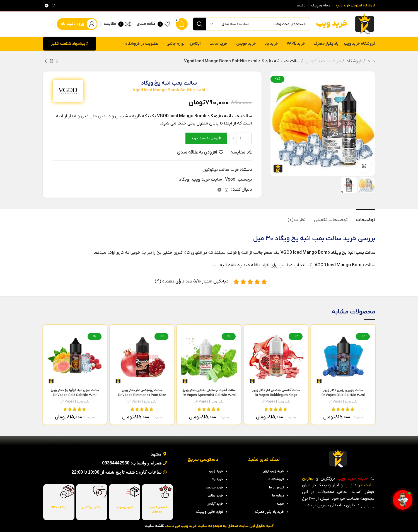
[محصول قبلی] (57, 61)
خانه (371, 61)
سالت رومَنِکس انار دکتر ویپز (142, 395)
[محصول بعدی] (46, 61)
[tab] (366, 217)
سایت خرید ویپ (207, 179)
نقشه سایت (154, 526)
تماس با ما (276, 488)
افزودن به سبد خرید (206, 138)
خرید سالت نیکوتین (322, 61)
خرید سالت (341, 239)
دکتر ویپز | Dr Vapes (343, 402)
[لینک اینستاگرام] (54, 6)
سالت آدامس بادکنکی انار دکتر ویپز (276, 395)
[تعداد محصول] (241, 138)
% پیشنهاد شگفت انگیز (70, 44)
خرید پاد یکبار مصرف (270, 512)
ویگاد (184, 179)
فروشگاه (354, 61)
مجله (280, 504)
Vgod (230, 179)
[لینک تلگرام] (47, 6)
